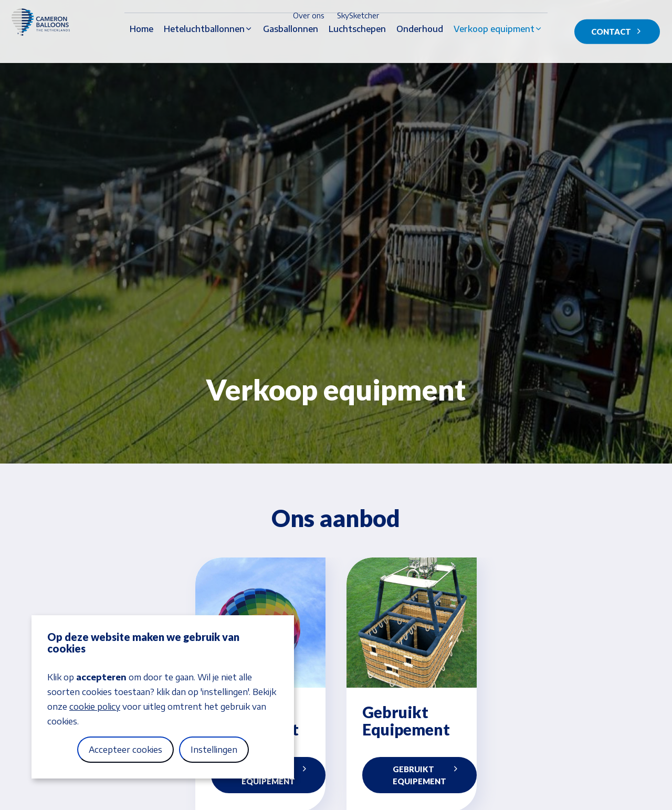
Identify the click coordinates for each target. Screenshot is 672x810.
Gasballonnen (291, 48)
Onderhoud (420, 48)
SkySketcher (358, 15)
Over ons (309, 15)
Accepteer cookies (125, 750)
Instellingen (214, 750)
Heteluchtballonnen (204, 48)
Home (141, 48)
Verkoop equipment (494, 48)
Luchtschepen (357, 48)
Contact (617, 32)
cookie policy (95, 707)
